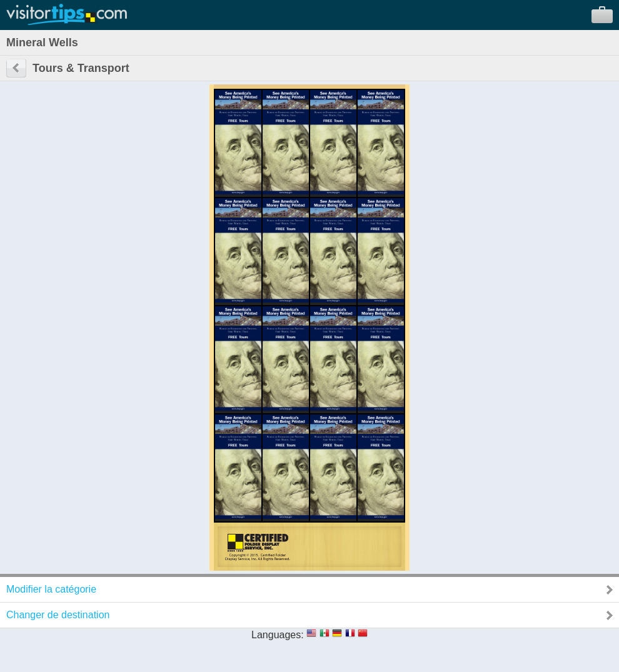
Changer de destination (58, 615)
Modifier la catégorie (51, 589)
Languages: (278, 635)
